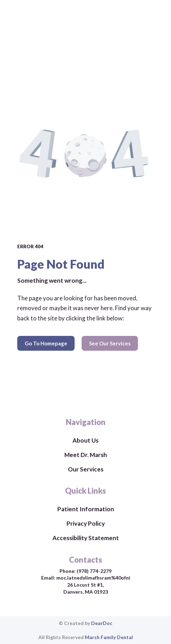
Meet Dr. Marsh (86, 455)
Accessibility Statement (86, 538)
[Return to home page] (85, 397)
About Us (85, 440)
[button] (46, 343)
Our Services (86, 469)
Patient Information (86, 509)
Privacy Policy (86, 523)
